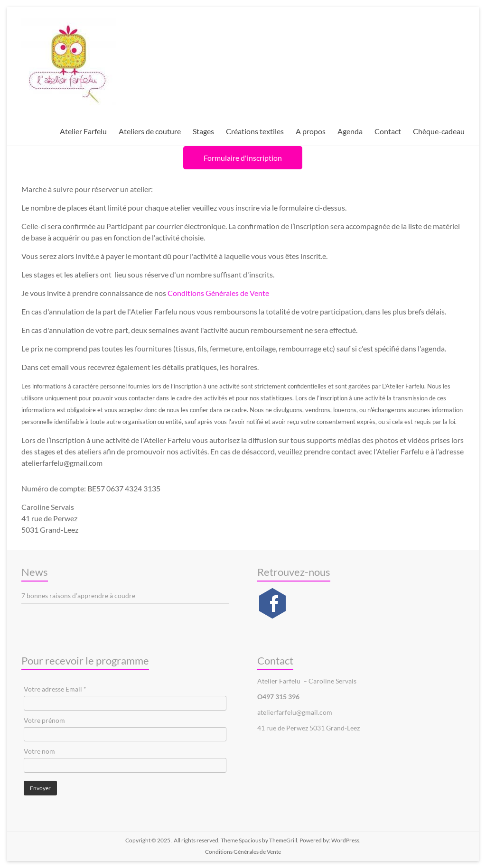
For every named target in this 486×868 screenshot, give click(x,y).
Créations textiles (255, 131)
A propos (311, 131)
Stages (203, 131)
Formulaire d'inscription (243, 158)
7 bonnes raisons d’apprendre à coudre (78, 596)
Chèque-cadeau (439, 131)
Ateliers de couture (150, 131)
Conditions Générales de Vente (218, 293)
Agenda (350, 131)
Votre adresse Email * (55, 689)
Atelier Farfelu (83, 131)
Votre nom (39, 751)
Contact (388, 131)
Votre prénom (44, 720)
